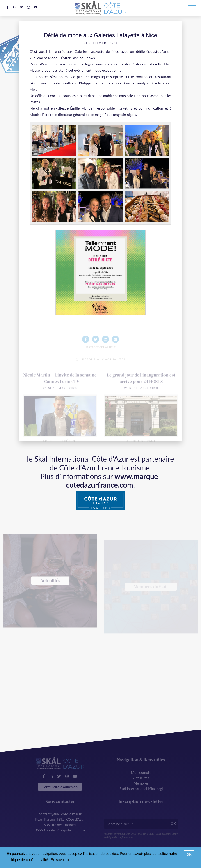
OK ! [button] (189, 857)
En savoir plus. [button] (63, 860)
